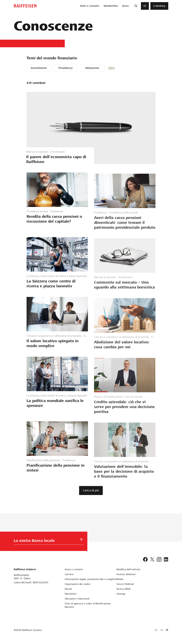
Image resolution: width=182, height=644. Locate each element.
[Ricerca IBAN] (123, 589)
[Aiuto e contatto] (74, 569)
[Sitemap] (121, 594)
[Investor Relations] (126, 574)
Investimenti (39, 68)
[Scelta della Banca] (45, 541)
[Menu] (145, 6)
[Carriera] (69, 574)
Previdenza (66, 68)
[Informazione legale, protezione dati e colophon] (91, 579)
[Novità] (68, 589)
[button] (117, 68)
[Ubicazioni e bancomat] (77, 599)
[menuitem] (89, 6)
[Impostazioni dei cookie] (77, 584)
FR (162, 630)
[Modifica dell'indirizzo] (128, 569)
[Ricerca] (136, 6)
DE (156, 630)
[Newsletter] (71, 594)
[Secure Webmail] (125, 584)
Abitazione (92, 68)
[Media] (120, 579)
